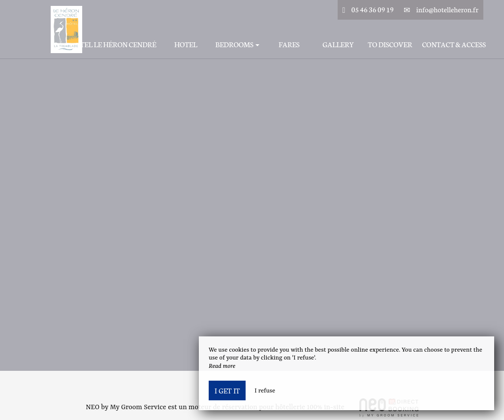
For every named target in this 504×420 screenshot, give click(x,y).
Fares (289, 45)
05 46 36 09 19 (373, 9)
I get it (227, 390)
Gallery (338, 45)
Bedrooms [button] (237, 45)
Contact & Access (454, 45)
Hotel (186, 45)
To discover (390, 45)
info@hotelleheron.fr (447, 9)
